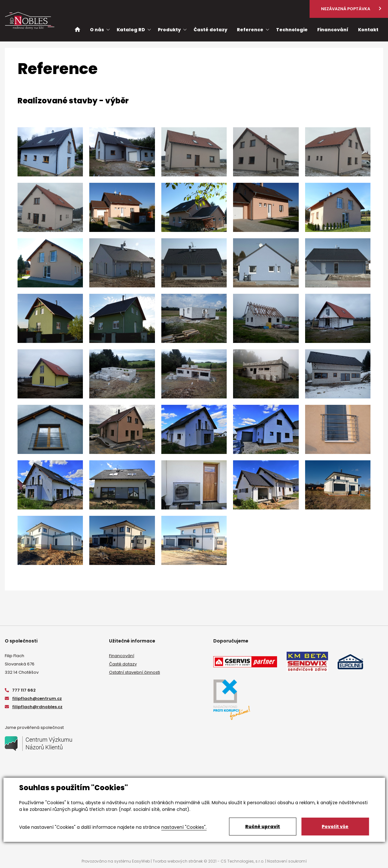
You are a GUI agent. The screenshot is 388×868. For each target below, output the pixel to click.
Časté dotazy (123, 664)
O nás (97, 30)
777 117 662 (20, 690)
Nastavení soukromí (287, 861)
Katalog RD (131, 30)
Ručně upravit (263, 827)
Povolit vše (335, 827)
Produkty (169, 30)
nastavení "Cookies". (184, 827)
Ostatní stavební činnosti (135, 672)
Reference (250, 30)
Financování (122, 656)
